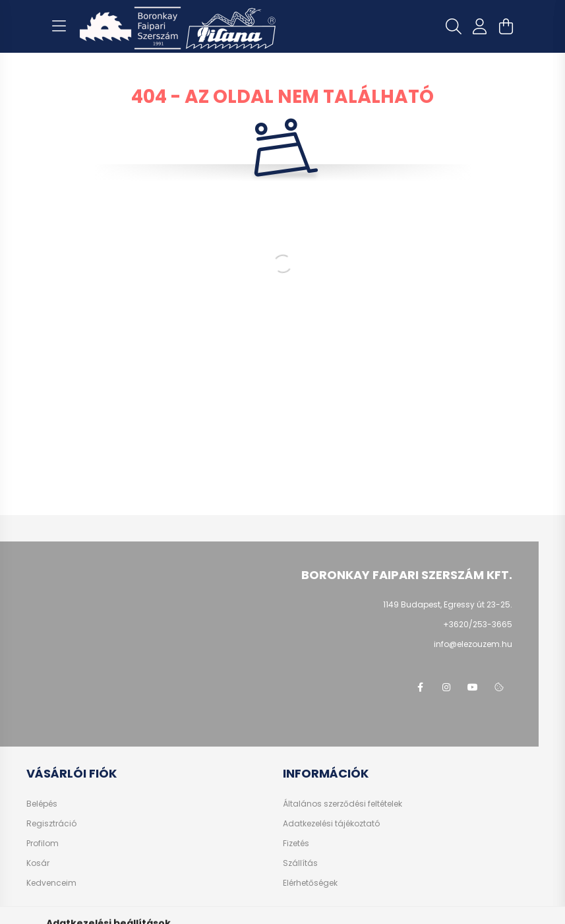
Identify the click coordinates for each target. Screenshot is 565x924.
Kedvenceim (51, 883)
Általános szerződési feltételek (342, 804)
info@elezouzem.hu (473, 644)
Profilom (43, 844)
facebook (420, 687)
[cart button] (506, 26)
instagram (446, 687)
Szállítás (300, 863)
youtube (473, 687)
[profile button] (480, 26)
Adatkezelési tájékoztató (331, 824)
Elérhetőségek (310, 883)
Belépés (42, 804)
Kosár (38, 863)
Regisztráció (51, 824)
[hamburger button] (59, 26)
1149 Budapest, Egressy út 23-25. (448, 604)
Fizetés (296, 844)
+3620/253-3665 (478, 624)
